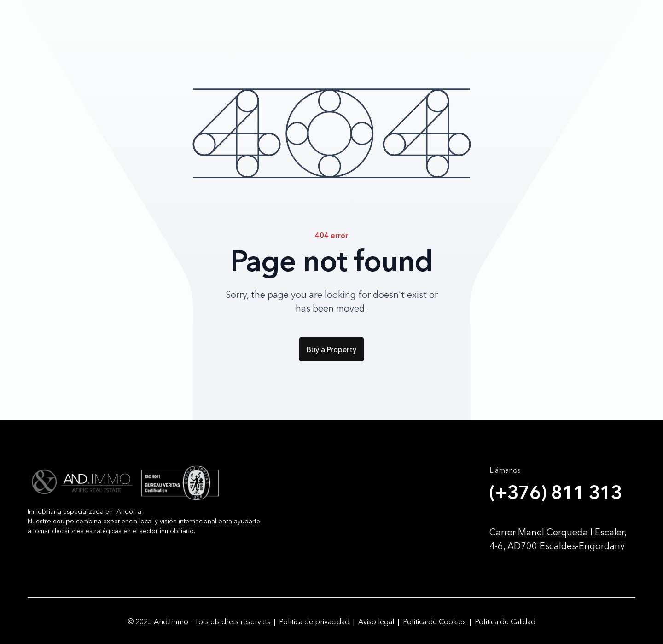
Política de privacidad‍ (314, 621)
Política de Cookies (434, 621)
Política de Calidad (505, 621)
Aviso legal (376, 621)
